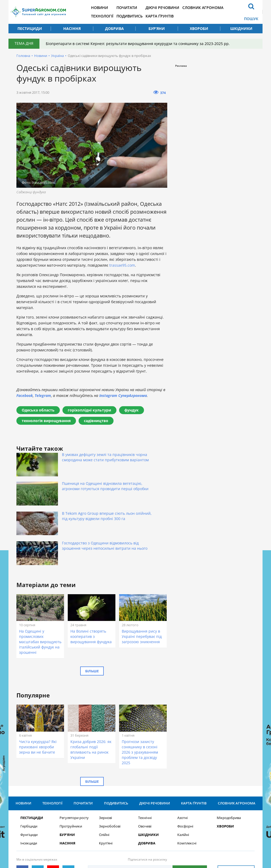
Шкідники (241, 28)
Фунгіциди (29, 771)
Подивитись (139, 16)
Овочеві (145, 762)
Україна (57, 56)
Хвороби (199, 28)
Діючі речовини (174, 8)
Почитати (136, 8)
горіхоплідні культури (89, 410)
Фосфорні (185, 762)
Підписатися (190, 806)
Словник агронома (217, 8)
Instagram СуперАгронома (123, 395)
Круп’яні (106, 779)
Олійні (104, 771)
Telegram (43, 395)
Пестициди (30, 28)
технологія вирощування (46, 421)
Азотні (182, 754)
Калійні (183, 771)
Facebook (25, 395)
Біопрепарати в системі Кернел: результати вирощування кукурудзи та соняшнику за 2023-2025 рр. (139, 44)
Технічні (145, 754)
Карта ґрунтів (171, 16)
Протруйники (71, 762)
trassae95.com (122, 265)
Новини (107, 8)
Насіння (72, 28)
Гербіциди (29, 762)
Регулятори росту (74, 754)
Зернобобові (110, 762)
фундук (132, 410)
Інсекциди (29, 779)
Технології (110, 16)
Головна (23, 56)
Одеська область (38, 410)
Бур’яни (157, 28)
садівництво (96, 421)
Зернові (105, 754)
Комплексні (187, 779)
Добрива (114, 28)
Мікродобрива (229, 754)
